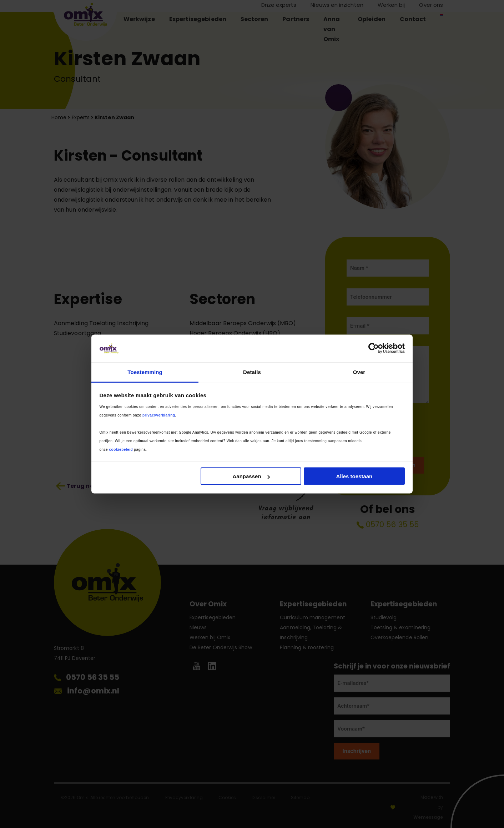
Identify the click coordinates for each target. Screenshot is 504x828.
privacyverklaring (159, 415)
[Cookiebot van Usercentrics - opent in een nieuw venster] (374, 348)
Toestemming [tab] (145, 372)
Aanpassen (251, 476)
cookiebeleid (121, 449)
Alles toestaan (354, 476)
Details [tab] (252, 372)
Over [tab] (359, 372)
